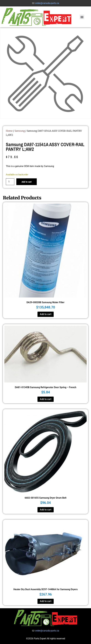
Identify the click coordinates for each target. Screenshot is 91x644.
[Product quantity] (10, 182)
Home (9, 131)
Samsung (20, 131)
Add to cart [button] (46, 314)
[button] (82, 17)
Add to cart (27, 182)
